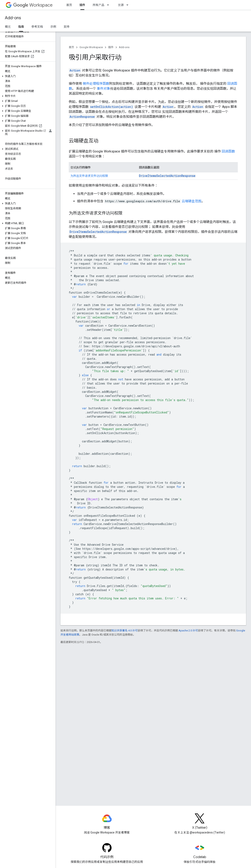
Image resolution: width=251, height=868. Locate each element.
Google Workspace (91, 47)
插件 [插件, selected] (82, 5)
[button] (27, 76)
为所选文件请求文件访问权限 (89, 176)
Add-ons (13, 18)
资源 (121, 5)
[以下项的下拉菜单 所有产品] (109, 5)
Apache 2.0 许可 (188, 630)
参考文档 (37, 27)
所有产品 (98, 5)
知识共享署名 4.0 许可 (125, 630)
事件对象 (103, 89)
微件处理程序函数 (96, 84)
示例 (53, 27)
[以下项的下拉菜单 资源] (129, 5)
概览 (8, 27)
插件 (111, 47)
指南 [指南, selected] (21, 27)
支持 (66, 27)
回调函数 (228, 151)
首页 (69, 5)
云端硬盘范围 (192, 201)
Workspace (33, 5)
